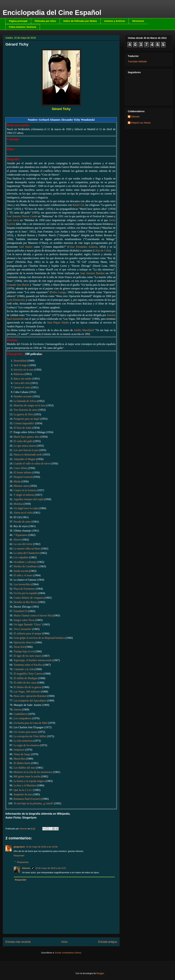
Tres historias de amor (26, 410)
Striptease (19, 750)
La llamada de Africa (25, 401)
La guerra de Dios (23, 414)
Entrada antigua (108, 942)
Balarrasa (19, 374)
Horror (17, 540)
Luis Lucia (13, 220)
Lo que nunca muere (25, 446)
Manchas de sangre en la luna (30, 405)
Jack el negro (21, 365)
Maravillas (19, 759)
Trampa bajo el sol (24, 651)
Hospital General (23, 477)
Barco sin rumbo (23, 379)
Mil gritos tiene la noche (27, 776)
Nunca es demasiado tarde (28, 455)
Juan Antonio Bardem (92, 273)
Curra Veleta (20, 468)
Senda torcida (21, 571)
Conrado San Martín (18, 285)
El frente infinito (23, 472)
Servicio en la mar (24, 370)
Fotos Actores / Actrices (23, 27)
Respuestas (23, 862)
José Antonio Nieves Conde (22, 216)
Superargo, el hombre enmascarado (33, 660)
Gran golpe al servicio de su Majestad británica (39, 638)
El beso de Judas (23, 428)
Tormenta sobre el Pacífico (28, 665)
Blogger (100, 973)
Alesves (26, 868)
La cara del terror (23, 544)
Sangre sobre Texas (24, 620)
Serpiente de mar (23, 794)
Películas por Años (45, 21)
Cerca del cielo (22, 383)
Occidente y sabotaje (25, 562)
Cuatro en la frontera (25, 490)
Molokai (18, 504)
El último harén (22, 763)
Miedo (17, 481)
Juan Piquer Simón (58, 323)
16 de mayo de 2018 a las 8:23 (51, 868)
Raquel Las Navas (141, 123)
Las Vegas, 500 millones (27, 692)
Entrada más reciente (18, 942)
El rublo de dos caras (25, 683)
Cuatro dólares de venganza (29, 598)
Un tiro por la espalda (25, 593)
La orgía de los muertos (26, 745)
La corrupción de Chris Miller (30, 736)
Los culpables (21, 557)
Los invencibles (22, 584)
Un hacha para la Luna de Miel (30, 723)
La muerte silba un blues (27, 549)
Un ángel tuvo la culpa (26, 508)
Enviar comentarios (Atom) (68, 953)
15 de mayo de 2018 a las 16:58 (42, 847)
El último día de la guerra (27, 687)
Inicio (64, 942)
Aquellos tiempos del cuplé (28, 499)
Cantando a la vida (24, 669)
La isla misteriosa (23, 741)
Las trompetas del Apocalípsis (30, 701)
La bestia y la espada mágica (29, 781)
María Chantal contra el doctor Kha (33, 615)
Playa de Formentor (24, 589)
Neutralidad (20, 361)
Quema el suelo (22, 387)
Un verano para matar (25, 732)
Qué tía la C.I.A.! (23, 790)
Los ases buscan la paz (26, 450)
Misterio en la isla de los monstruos (33, 772)
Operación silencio (24, 642)
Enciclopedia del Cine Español (52, 13)
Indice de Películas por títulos (80, 21)
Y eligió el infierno (24, 495)
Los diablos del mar (24, 768)
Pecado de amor (22, 522)
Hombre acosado (23, 396)
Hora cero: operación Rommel (30, 696)
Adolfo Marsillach (84, 330)
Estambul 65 (20, 611)
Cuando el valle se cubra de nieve (32, 463)
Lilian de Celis (102, 251)
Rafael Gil (78, 205)
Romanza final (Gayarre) (27, 799)
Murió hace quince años (27, 437)
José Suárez (26, 247)
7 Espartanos (21, 535)
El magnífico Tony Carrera (28, 674)
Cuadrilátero (20, 714)
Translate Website (137, 62)
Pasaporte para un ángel (27, 419)
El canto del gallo (23, 441)
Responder (19, 856)
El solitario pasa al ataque (28, 633)
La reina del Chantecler (26, 553)
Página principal (18, 21)
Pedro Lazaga (58, 292)
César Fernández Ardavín (83, 247)
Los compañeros (23, 718)
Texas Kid (19, 647)
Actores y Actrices (115, 21)
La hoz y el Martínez (25, 785)
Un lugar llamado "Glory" (28, 624)
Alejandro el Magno (25, 459)
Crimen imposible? (24, 423)
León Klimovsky (16, 300)
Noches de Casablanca (26, 566)
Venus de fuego (22, 754)
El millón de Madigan (25, 678)
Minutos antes (21, 486)
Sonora (17, 710)
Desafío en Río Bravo (25, 602)
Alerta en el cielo (23, 513)
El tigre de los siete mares (28, 656)
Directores (138, 21)
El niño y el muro (23, 575)
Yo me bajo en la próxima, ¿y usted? (33, 803)
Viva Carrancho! (23, 629)
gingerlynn (19, 847)
